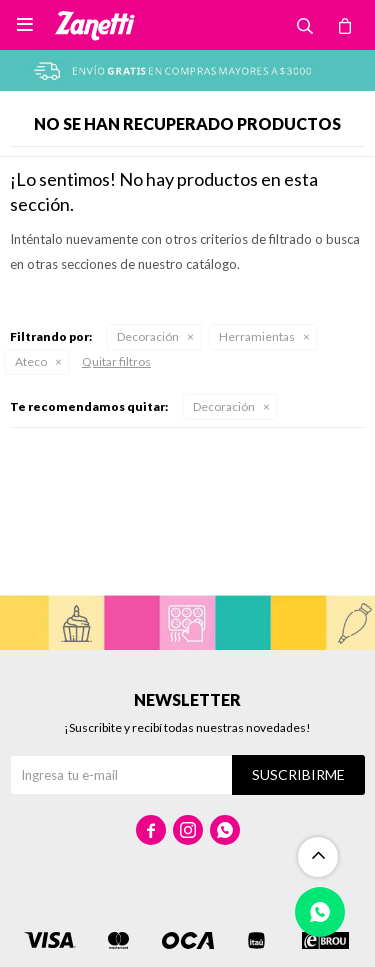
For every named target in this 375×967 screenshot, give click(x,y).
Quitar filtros (116, 361)
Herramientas (257, 336)
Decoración (148, 336)
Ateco (31, 361)
